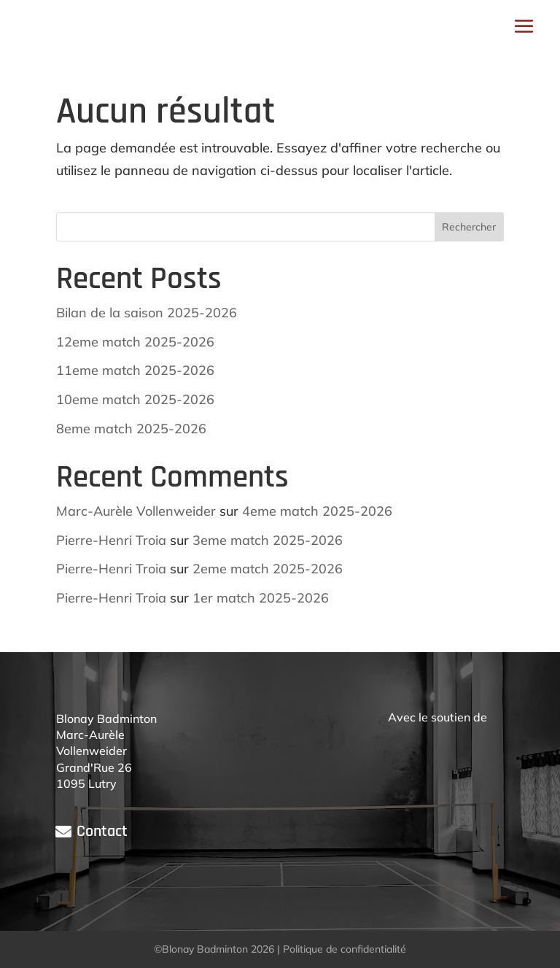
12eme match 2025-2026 (135, 342)
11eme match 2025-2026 (135, 370)
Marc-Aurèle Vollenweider (136, 511)
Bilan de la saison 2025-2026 (147, 313)
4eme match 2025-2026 (317, 511)
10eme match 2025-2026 (135, 399)
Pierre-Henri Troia (111, 540)
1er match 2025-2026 (261, 598)
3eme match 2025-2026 (268, 540)
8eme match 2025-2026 (131, 429)
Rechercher (469, 227)
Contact (102, 832)
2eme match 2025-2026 (268, 569)
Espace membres (309, 26)
